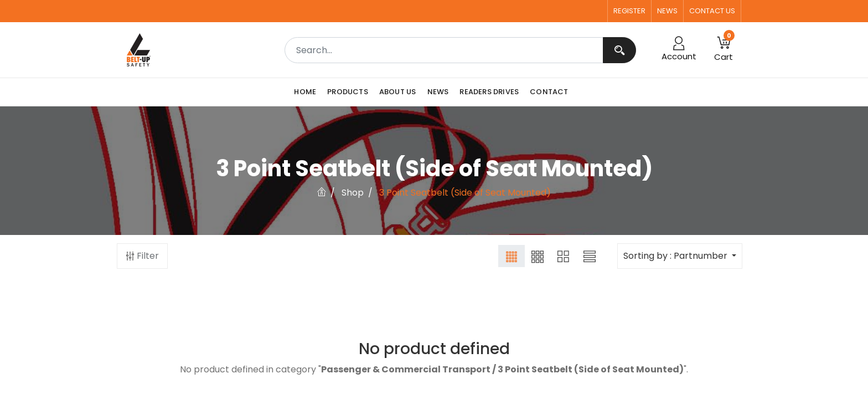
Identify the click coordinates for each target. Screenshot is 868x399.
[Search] (619, 50)
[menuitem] (308, 92)
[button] (724, 50)
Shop (353, 193)
